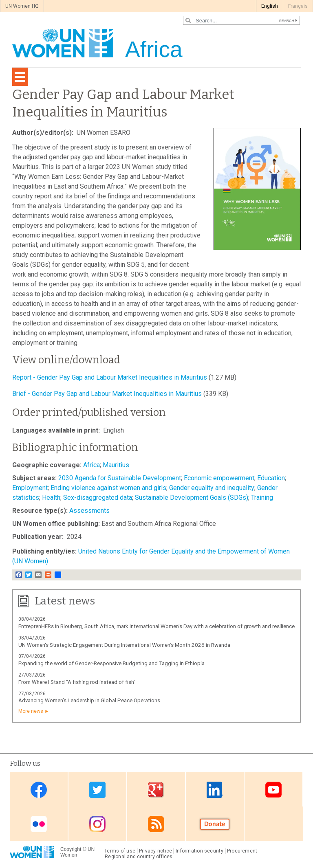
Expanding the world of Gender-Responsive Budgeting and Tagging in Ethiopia (111, 663)
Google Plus (156, 790)
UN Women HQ (22, 6)
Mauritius (116, 465)
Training (262, 498)
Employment (30, 488)
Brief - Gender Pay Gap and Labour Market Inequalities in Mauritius (107, 394)
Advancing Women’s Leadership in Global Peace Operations (89, 700)
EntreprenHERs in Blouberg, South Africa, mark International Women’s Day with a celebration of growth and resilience (156, 626)
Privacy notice (155, 851)
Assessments (89, 511)
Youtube (273, 790)
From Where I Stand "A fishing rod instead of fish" (77, 682)
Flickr (39, 824)
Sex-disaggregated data (98, 498)
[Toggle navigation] (20, 77)
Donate (215, 824)
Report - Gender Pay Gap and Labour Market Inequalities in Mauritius (110, 377)
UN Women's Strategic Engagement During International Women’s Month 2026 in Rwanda (124, 645)
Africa (91, 465)
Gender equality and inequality (212, 488)
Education (271, 478)
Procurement (242, 851)
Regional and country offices (139, 857)
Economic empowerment (219, 478)
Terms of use (120, 851)
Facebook (39, 790)
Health (51, 498)
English (270, 6)
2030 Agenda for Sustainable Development (120, 478)
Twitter (97, 790)
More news (31, 711)
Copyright (71, 849)
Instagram (97, 824)
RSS (156, 824)
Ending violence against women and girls (108, 488)
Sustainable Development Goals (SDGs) (192, 498)
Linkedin (215, 790)
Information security (199, 851)
